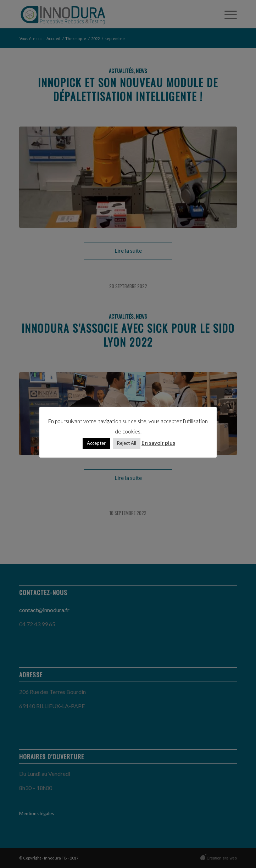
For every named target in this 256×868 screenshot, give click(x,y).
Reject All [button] (127, 443)
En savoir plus (158, 443)
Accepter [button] (96, 443)
